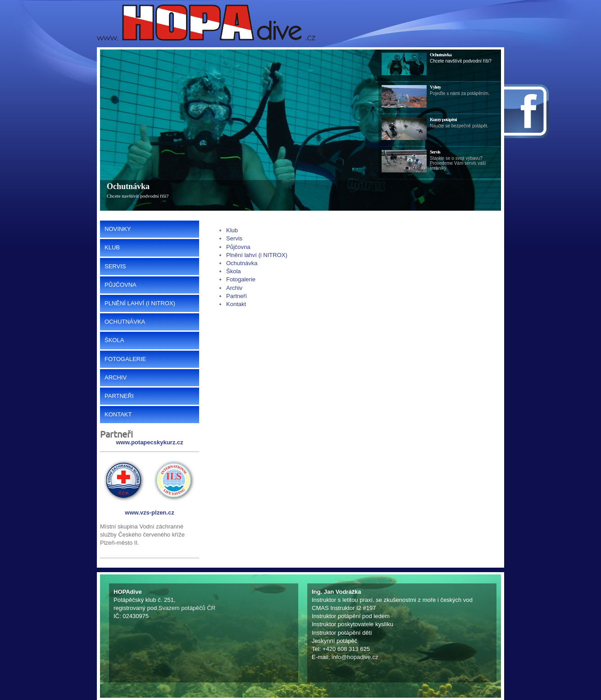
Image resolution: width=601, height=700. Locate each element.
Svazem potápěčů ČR (187, 608)
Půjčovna (238, 247)
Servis (234, 238)
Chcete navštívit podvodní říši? (138, 196)
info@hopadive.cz (355, 657)
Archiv (234, 288)
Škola (234, 271)
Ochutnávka (128, 186)
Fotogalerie (241, 279)
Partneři (237, 296)
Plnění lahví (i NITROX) (257, 255)
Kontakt (236, 304)
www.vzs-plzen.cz (149, 513)
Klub (232, 230)
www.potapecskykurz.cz (149, 442)
